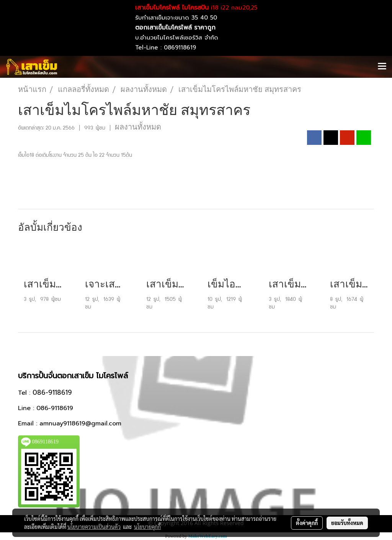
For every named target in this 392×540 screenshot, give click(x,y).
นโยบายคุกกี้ (147, 527)
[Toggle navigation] (382, 67)
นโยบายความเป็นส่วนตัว (94, 527)
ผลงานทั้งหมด (138, 127)
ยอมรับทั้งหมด (347, 523)
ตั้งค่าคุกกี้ (307, 523)
